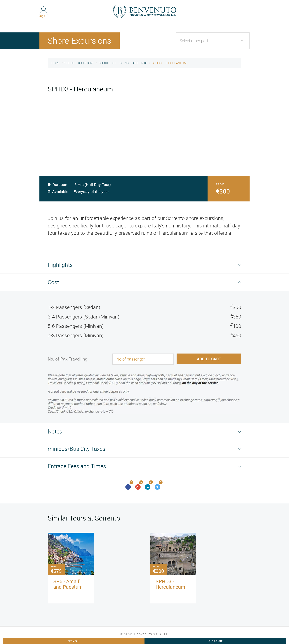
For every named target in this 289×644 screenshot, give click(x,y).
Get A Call (74, 641)
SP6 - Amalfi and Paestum (68, 584)
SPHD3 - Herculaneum (170, 584)
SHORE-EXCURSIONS (79, 63)
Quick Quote (215, 641)
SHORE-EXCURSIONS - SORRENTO (123, 63)
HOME (56, 63)
